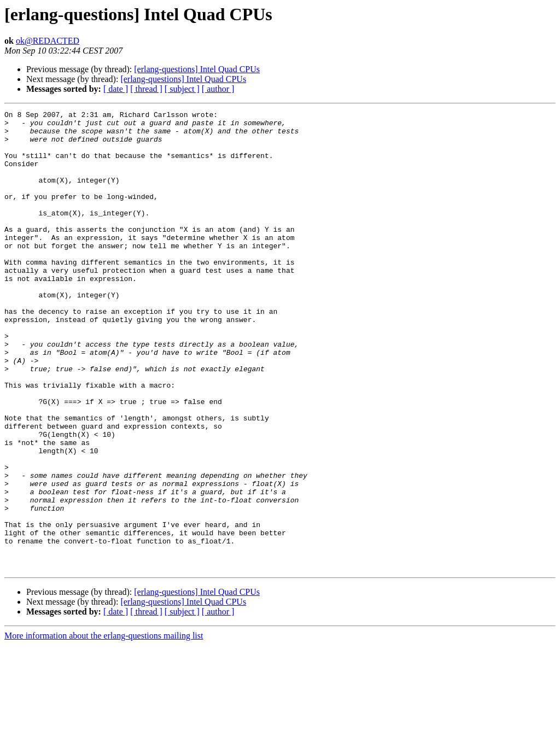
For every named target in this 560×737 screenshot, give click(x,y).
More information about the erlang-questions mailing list (104, 727)
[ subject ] (182, 89)
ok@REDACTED (48, 41)
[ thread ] (146, 89)
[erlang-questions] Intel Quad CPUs (197, 69)
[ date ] (116, 89)
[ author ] (218, 89)
